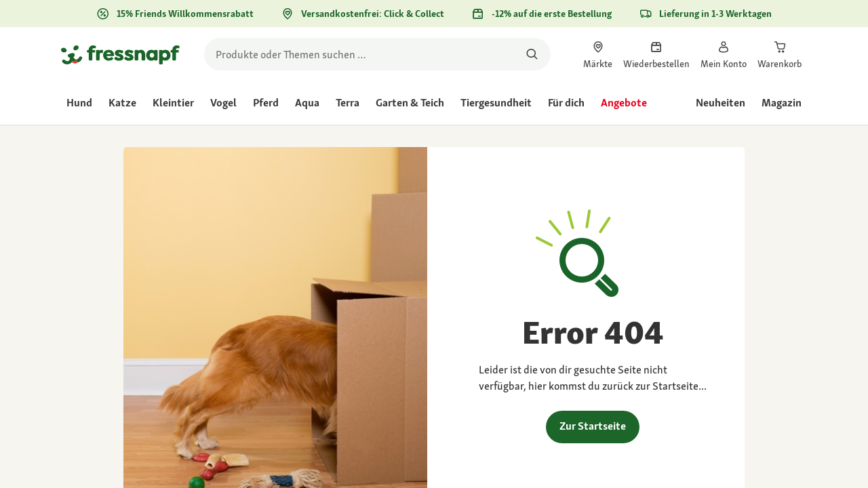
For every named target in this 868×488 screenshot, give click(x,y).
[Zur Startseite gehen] (120, 54)
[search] (377, 54)
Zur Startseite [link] (593, 426)
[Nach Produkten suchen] (532, 54)
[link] (598, 54)
